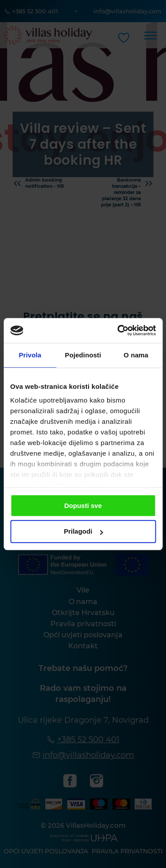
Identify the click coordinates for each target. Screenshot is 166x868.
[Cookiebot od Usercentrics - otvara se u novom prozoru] (118, 330)
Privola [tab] (30, 355)
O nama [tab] (136, 355)
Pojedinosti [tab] (83, 355)
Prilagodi (83, 532)
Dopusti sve (83, 506)
